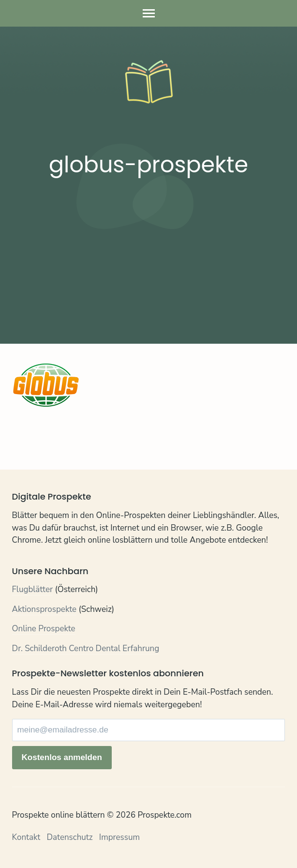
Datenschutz (69, 837)
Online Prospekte (44, 629)
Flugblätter (33, 589)
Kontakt (26, 837)
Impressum (119, 837)
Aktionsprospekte (45, 609)
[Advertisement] (149, 259)
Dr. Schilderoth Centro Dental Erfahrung (86, 648)
